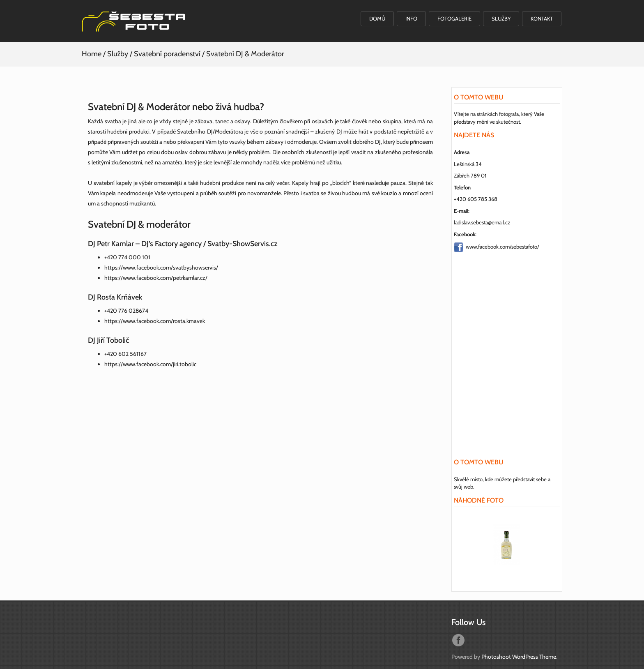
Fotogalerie (454, 18)
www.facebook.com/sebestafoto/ (502, 246)
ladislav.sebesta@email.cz (482, 222)
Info (411, 18)
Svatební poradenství (167, 54)
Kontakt (542, 18)
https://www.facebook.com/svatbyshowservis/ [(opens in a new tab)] (161, 268)
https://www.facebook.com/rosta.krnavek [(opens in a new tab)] (155, 321)
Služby (501, 18)
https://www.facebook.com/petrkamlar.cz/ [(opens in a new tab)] (156, 278)
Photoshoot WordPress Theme (519, 657)
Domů (377, 18)
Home (92, 54)
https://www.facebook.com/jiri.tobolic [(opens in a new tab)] (150, 364)
